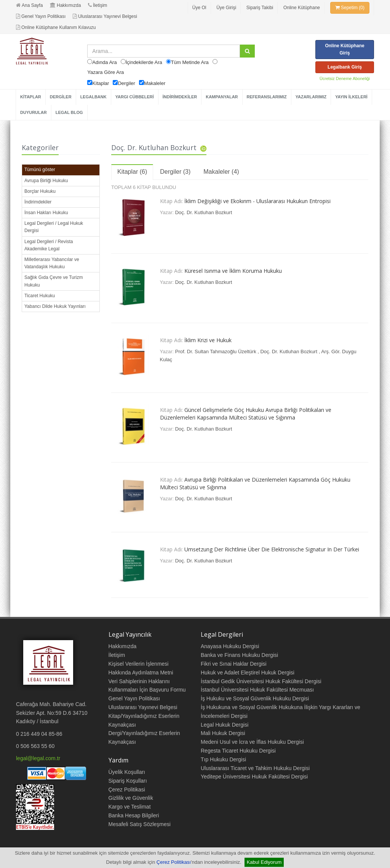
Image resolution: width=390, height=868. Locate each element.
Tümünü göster (40, 170)
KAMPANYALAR (222, 97)
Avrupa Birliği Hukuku (46, 181)
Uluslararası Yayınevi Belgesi (105, 16)
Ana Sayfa (29, 5)
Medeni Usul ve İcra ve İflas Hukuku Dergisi (252, 742)
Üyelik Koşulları (127, 772)
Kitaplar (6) (132, 172)
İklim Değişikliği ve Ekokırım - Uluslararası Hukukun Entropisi (257, 201)
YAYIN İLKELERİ (351, 97)
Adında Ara (104, 62)
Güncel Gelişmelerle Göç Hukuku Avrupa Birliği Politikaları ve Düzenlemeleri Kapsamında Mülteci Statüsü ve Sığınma (246, 414)
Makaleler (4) (221, 172)
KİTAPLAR (31, 97)
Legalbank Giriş (345, 67)
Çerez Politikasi (127, 790)
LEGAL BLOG (69, 112)
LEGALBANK (94, 97)
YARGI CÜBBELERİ (135, 97)
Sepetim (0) (350, 8)
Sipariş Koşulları (128, 781)
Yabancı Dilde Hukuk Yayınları (55, 306)
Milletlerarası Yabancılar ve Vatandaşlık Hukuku (52, 263)
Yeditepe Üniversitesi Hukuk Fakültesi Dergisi (254, 777)
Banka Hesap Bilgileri (134, 815)
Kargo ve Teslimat (130, 807)
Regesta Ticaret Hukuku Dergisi (238, 751)
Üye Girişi (226, 8)
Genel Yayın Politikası (41, 16)
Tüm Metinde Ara (190, 62)
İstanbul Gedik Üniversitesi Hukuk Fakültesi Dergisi (261, 681)
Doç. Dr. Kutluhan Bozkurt (204, 212)
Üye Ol (199, 8)
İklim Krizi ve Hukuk (208, 340)
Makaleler (155, 83)
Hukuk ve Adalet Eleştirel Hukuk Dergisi (248, 673)
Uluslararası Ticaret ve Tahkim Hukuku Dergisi (255, 768)
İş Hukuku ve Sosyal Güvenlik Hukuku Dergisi (255, 698)
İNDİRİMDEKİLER (180, 97)
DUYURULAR (34, 112)
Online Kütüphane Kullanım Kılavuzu (56, 27)
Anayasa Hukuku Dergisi (230, 646)
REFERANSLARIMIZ (267, 97)
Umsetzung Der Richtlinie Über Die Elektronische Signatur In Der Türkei (272, 549)
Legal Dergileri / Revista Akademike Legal (49, 245)
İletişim (97, 5)
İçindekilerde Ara (144, 62)
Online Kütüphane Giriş (344, 49)
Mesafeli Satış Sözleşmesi (140, 824)
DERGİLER (61, 97)
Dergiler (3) (175, 172)
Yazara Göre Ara (105, 72)
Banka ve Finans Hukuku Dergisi (239, 655)
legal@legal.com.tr (38, 758)
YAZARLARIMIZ (311, 97)
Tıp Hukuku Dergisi (223, 759)
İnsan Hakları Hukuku (46, 213)
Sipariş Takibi (260, 8)
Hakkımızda (65, 5)
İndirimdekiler (38, 202)
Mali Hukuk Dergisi (223, 733)
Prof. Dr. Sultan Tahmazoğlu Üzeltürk (216, 352)
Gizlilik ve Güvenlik (131, 798)
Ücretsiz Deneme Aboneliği (345, 78)
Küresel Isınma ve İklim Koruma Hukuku (233, 271)
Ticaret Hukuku (40, 296)
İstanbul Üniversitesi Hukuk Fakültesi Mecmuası (257, 690)
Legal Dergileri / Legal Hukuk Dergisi (54, 227)
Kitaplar (101, 83)
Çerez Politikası (174, 862)
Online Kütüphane (302, 8)
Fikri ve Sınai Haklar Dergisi (234, 664)
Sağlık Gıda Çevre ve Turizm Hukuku (54, 281)
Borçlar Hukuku (40, 191)
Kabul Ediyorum (264, 862)
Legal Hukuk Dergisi (225, 725)
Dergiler (126, 83)
